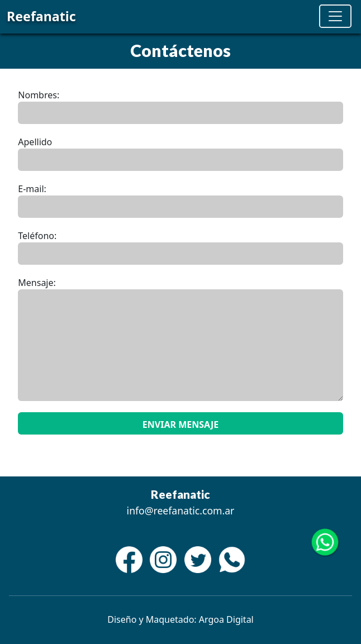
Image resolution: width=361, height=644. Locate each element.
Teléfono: (37, 236)
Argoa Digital (226, 619)
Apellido (35, 142)
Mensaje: (37, 283)
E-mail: (32, 189)
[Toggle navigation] (335, 16)
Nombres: (39, 95)
